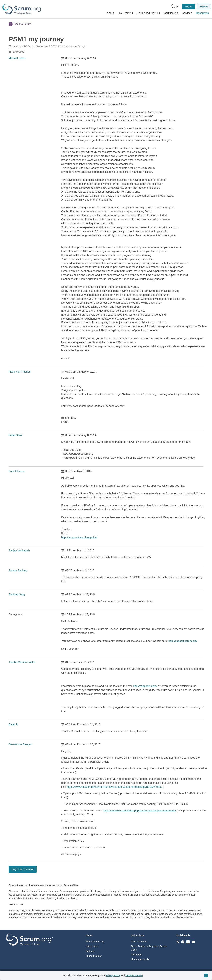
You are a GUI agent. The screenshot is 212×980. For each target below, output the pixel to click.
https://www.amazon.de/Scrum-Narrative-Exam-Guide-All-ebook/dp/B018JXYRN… (115, 787)
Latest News (92, 946)
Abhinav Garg (17, 594)
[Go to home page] (29, 939)
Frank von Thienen (20, 372)
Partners (90, 951)
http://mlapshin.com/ (145, 686)
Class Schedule (139, 942)
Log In (188, 6)
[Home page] (22, 9)
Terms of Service (134, 975)
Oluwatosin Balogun (20, 744)
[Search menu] (175, 7)
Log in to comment (23, 869)
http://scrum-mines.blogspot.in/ (79, 537)
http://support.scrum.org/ (183, 641)
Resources (136, 955)
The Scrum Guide (140, 959)
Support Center (94, 956)
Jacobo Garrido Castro (22, 662)
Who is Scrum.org (95, 942)
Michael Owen (17, 58)
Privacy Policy (113, 975)
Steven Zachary (18, 571)
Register (204, 6)
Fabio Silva (15, 435)
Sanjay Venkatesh (19, 551)
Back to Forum (20, 24)
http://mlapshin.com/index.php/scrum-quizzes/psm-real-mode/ (140, 811)
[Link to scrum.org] (178, 942)
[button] (110, 13)
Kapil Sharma (17, 471)
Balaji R (13, 725)
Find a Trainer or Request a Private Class (149, 948)
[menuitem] (174, 7)
